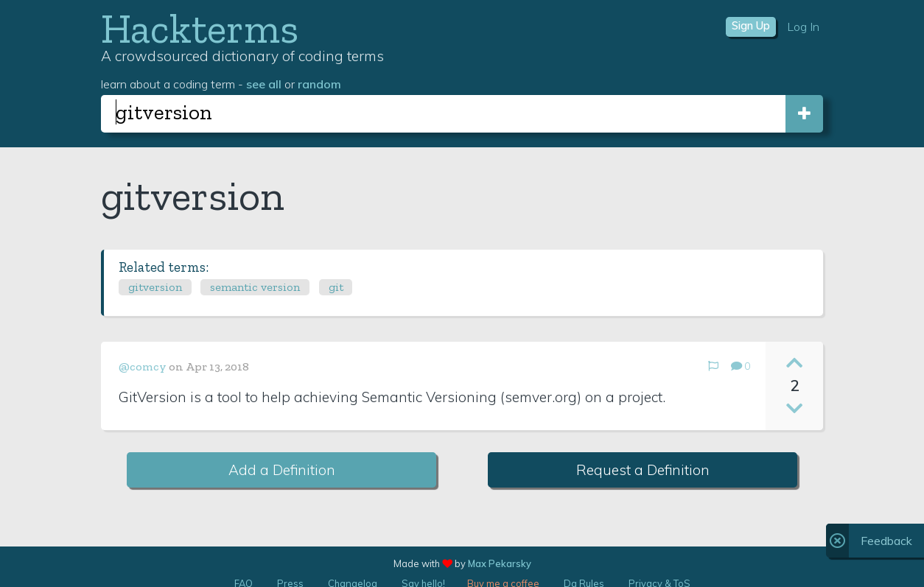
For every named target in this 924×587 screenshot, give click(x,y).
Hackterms (200, 28)
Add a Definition (282, 470)
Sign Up (751, 26)
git (336, 287)
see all (264, 84)
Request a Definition (643, 470)
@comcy (143, 366)
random (319, 84)
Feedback (886, 541)
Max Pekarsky (500, 563)
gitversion (155, 287)
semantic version (255, 287)
